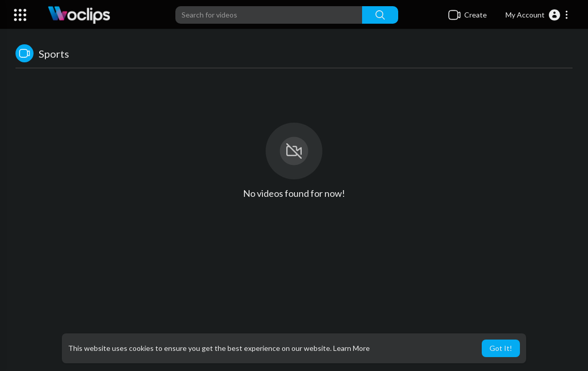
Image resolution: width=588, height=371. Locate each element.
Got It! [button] (501, 348)
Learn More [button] (352, 348)
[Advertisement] (294, 296)
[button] (537, 15)
